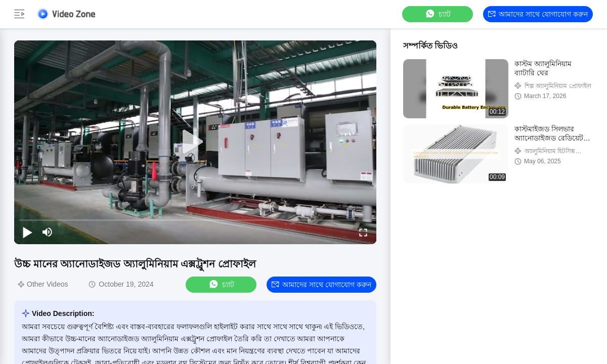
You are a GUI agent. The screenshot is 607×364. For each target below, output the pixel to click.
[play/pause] (27, 232)
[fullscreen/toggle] (363, 232)
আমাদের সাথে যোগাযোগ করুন (538, 14)
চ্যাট (438, 14)
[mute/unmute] (48, 232)
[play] (195, 142)
